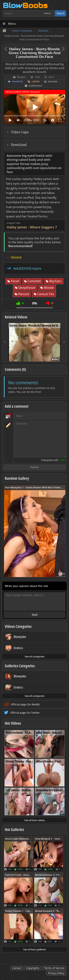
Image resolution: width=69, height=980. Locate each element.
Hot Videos (13, 723)
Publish (35, 467)
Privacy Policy (56, 973)
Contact (17, 968)
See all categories (35, 656)
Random (53, 82)
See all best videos (35, 820)
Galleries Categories (20, 666)
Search (61, 13)
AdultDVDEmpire (27, 268)
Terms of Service (54, 968)
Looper (35, 82)
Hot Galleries (14, 829)
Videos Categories (18, 626)
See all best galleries (35, 949)
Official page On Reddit (25, 704)
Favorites (17, 82)
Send (35, 615)
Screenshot (36, 86)
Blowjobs (22, 77)
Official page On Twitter (25, 713)
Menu (12, 24)
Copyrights (33, 968)
